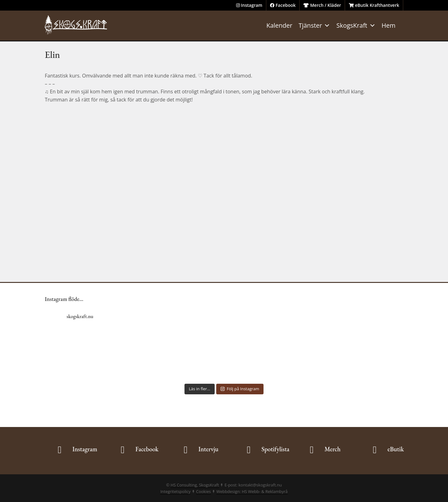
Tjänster (315, 26)
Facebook (283, 5)
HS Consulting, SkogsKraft (195, 485)
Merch (333, 449)
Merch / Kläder (322, 5)
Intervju (208, 449)
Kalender (279, 25)
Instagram (249, 5)
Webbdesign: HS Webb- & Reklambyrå (252, 491)
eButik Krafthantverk (374, 5)
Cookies (203, 491)
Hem (389, 25)
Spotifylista (275, 449)
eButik (396, 449)
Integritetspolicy (175, 491)
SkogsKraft (356, 26)
